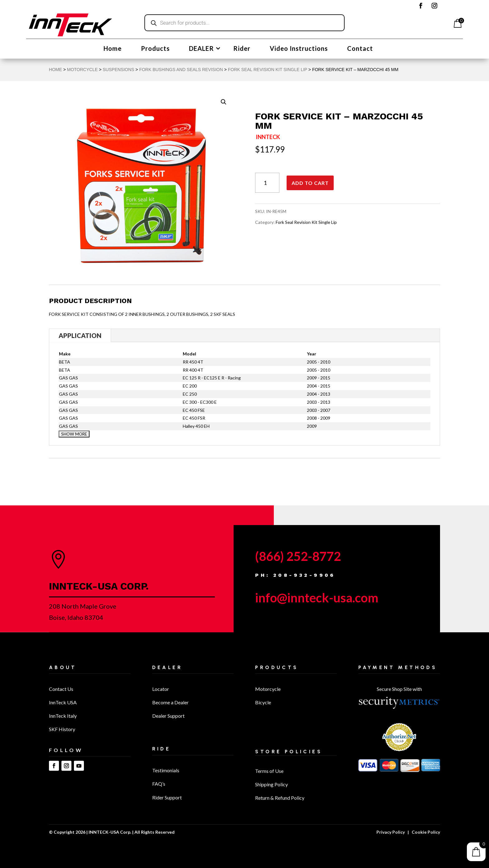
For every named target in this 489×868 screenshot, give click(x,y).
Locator (161, 689)
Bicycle (263, 702)
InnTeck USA (63, 702)
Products (155, 49)
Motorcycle (268, 689)
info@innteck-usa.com (317, 598)
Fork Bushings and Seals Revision (181, 70)
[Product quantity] (267, 183)
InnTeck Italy (63, 716)
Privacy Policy (391, 832)
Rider (242, 49)
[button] (224, 102)
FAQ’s (159, 784)
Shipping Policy (271, 784)
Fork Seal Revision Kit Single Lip (268, 70)
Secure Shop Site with (399, 689)
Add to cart (310, 183)
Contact (360, 49)
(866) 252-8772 (298, 556)
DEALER (201, 49)
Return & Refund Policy (280, 798)
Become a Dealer (170, 702)
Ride (162, 749)
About (63, 667)
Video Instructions (299, 49)
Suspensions (118, 70)
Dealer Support (168, 716)
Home (113, 49)
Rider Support (167, 797)
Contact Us (61, 689)
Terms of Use (269, 771)
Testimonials (166, 770)
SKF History (62, 729)
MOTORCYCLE (82, 70)
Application (80, 335)
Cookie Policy (426, 832)
